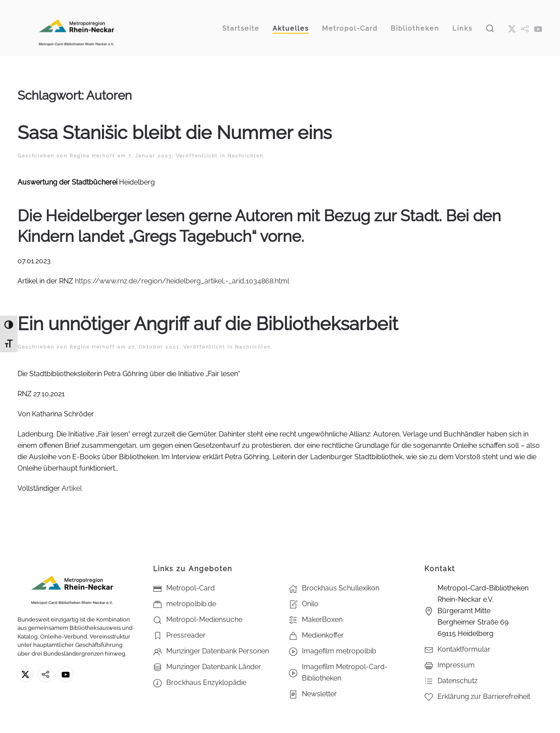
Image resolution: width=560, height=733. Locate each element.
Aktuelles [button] (291, 28)
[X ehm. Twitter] (512, 28)
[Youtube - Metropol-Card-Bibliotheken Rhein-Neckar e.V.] (538, 28)
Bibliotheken (415, 28)
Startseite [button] (241, 28)
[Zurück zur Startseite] (77, 28)
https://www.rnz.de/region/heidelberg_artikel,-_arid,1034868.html (182, 281)
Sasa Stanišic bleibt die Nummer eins (175, 133)
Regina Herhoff (92, 156)
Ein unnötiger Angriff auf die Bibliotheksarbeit (208, 324)
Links (462, 28)
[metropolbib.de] (45, 674)
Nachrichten (245, 156)
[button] (490, 28)
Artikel (72, 488)
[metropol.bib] (525, 28)
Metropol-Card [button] (350, 28)
